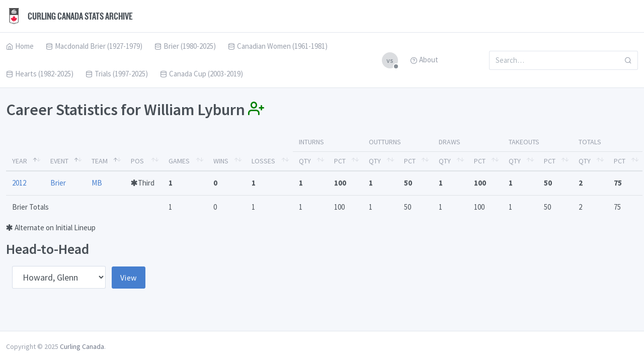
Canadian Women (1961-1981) (278, 46)
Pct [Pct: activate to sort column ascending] (340, 161)
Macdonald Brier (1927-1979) (94, 46)
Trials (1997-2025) (117, 74)
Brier (58, 183)
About (424, 60)
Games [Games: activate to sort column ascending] (179, 161)
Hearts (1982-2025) (40, 74)
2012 (19, 183)
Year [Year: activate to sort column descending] (20, 161)
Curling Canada (82, 346)
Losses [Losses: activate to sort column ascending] (263, 161)
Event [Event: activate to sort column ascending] (59, 161)
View (129, 278)
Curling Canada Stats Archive (69, 16)
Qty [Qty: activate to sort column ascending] (305, 161)
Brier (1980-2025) (185, 46)
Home (20, 46)
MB (97, 183)
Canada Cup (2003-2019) (202, 74)
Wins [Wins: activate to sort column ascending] (221, 161)
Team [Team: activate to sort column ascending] (100, 161)
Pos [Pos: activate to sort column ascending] (137, 161)
